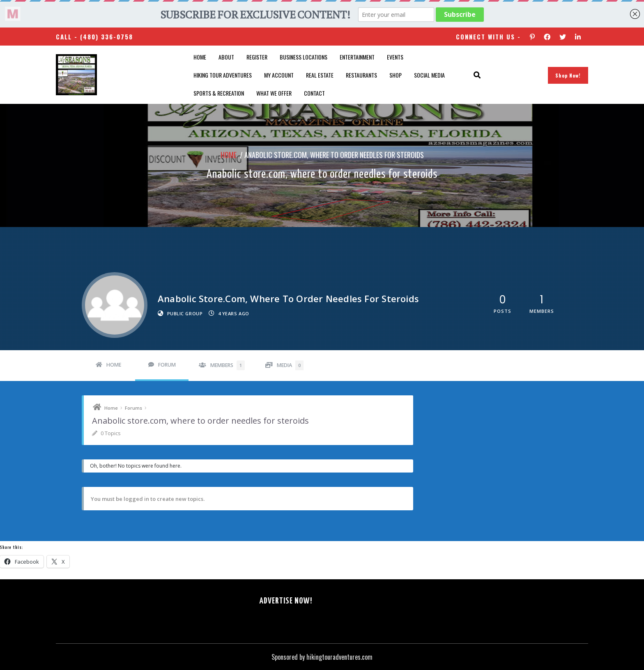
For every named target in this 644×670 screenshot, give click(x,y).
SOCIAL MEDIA (429, 75)
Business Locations (304, 57)
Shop (396, 75)
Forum (167, 365)
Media (290, 365)
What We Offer (274, 93)
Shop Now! (568, 75)
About (226, 57)
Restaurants (361, 75)
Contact (314, 93)
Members (228, 365)
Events (395, 57)
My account (279, 75)
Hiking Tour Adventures (223, 75)
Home (200, 57)
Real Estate (320, 75)
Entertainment (357, 57)
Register (257, 57)
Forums (133, 408)
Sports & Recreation (219, 93)
